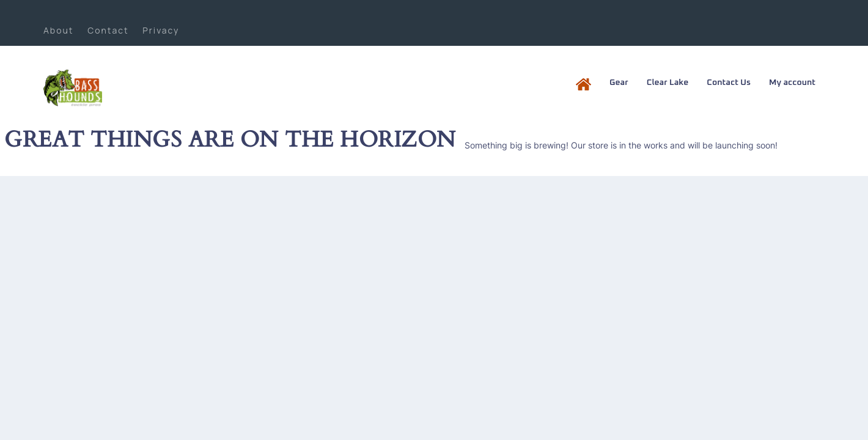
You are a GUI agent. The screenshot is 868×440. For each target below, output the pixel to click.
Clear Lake (668, 82)
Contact (108, 30)
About (58, 30)
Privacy (161, 30)
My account (792, 82)
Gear (619, 82)
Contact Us (729, 82)
